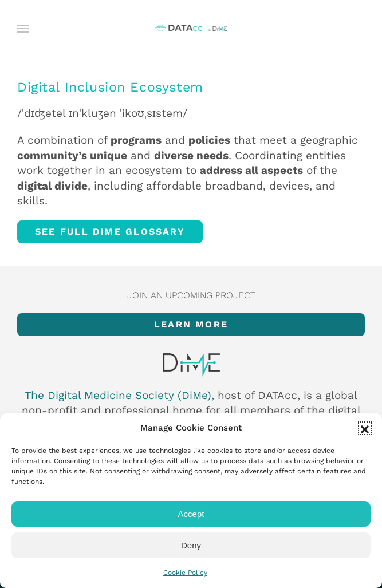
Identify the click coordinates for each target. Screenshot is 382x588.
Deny (191, 545)
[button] (365, 428)
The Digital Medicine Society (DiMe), (119, 395)
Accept (191, 514)
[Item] (191, 365)
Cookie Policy (185, 573)
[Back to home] (191, 29)
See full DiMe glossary (110, 232)
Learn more (191, 324)
